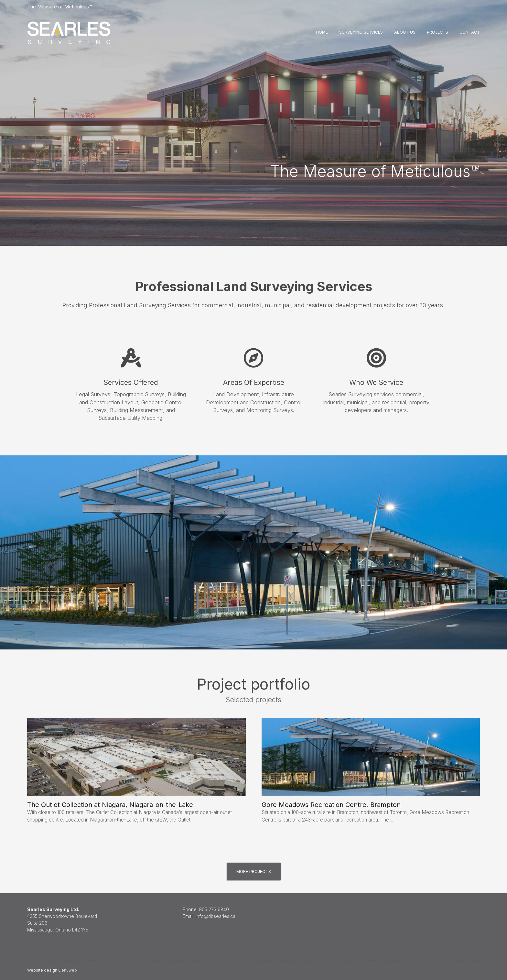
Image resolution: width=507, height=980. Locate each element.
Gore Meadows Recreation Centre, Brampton (331, 805)
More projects (254, 871)
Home (322, 32)
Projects (437, 32)
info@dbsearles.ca (216, 916)
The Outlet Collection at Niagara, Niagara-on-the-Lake (110, 805)
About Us (405, 32)
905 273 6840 (214, 909)
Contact (470, 32)
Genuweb (68, 970)
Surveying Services (361, 32)
